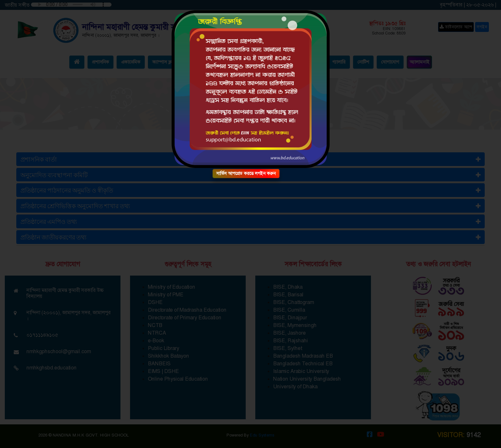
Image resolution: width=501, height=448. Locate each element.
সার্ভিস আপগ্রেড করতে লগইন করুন (246, 173)
